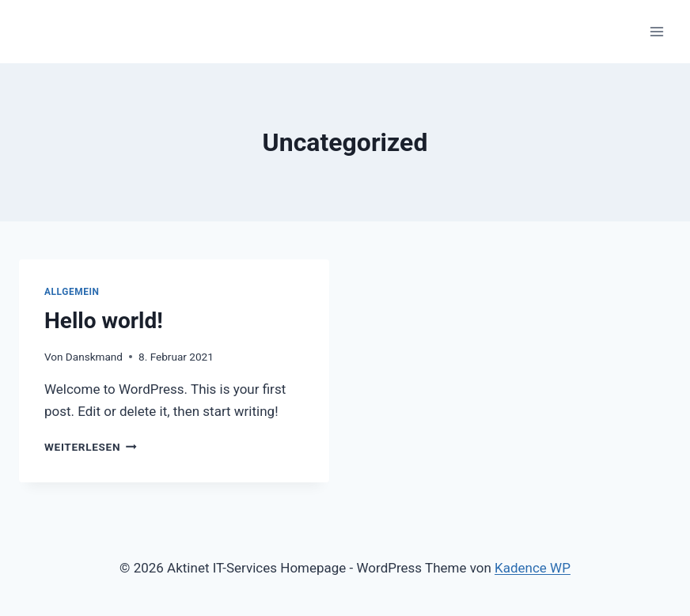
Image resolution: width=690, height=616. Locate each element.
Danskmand (94, 357)
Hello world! (104, 321)
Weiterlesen (91, 447)
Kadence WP (533, 568)
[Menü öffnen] (656, 31)
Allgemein (72, 292)
